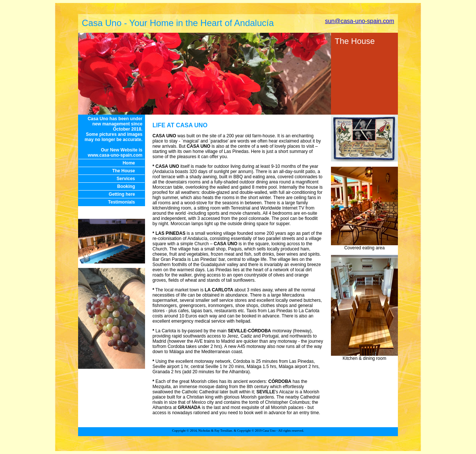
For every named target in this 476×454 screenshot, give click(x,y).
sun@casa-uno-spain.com (360, 21)
